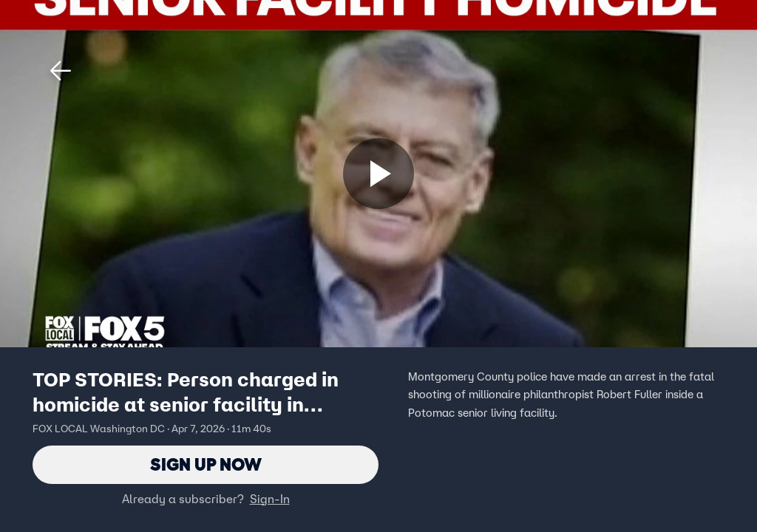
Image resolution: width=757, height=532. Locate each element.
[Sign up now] (378, 174)
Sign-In (270, 499)
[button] (61, 71)
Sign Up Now (206, 464)
